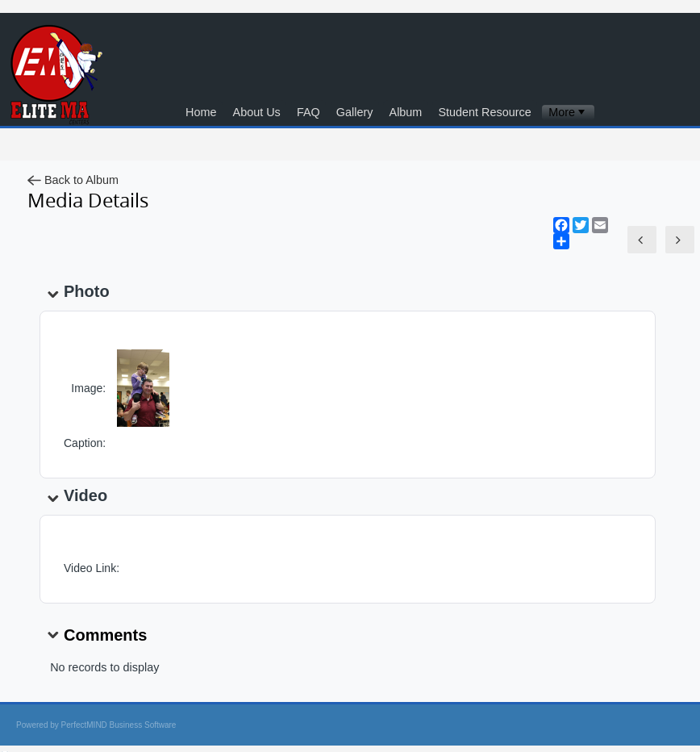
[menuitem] (568, 113)
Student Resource (484, 112)
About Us (257, 112)
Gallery (355, 112)
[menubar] (568, 113)
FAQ (308, 112)
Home (201, 112)
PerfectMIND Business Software (119, 725)
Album (406, 112)
